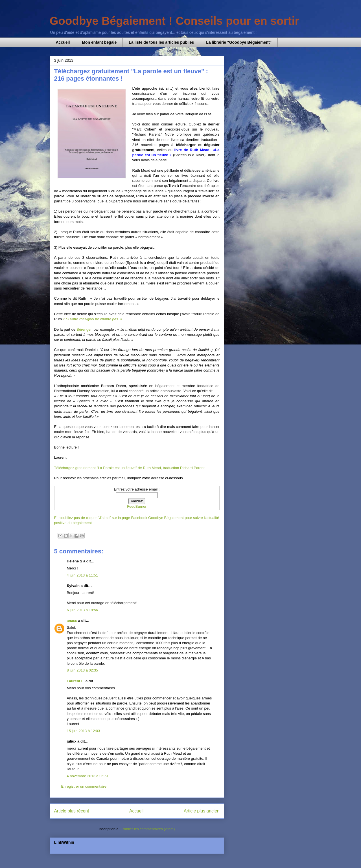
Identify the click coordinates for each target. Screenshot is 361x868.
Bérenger (84, 329)
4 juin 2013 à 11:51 (83, 575)
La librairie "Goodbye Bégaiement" (239, 42)
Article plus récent (72, 811)
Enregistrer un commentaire (84, 786)
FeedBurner (137, 506)
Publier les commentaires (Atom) (148, 829)
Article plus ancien (202, 811)
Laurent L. (76, 681)
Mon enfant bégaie (99, 42)
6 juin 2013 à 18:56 (83, 610)
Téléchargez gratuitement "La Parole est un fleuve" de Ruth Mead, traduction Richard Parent (129, 468)
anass (72, 621)
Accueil (63, 42)
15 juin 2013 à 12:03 (84, 731)
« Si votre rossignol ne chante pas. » (93, 319)
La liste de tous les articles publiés (161, 42)
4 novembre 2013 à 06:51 (88, 776)
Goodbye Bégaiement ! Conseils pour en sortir (175, 21)
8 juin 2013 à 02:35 (83, 670)
